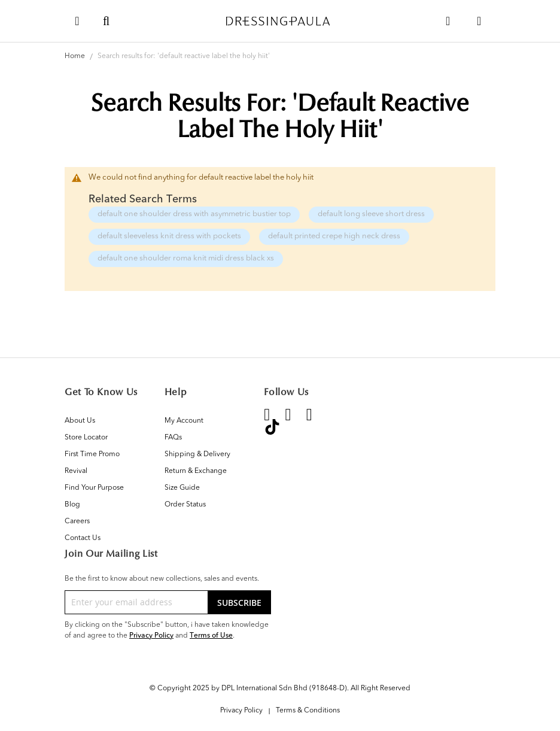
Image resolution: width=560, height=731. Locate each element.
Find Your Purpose (94, 488)
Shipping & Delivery (197, 454)
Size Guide (182, 488)
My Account (184, 421)
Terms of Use (211, 635)
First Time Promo (92, 454)
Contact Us (83, 538)
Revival (76, 471)
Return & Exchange (196, 471)
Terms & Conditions (308, 711)
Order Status (185, 505)
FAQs (173, 438)
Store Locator (86, 438)
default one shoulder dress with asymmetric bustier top (194, 214)
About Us (80, 421)
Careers (77, 521)
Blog (72, 505)
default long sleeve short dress (371, 214)
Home (76, 56)
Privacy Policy (151, 635)
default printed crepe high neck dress (334, 236)
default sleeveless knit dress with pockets (169, 236)
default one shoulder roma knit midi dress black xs (186, 258)
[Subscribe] (239, 602)
